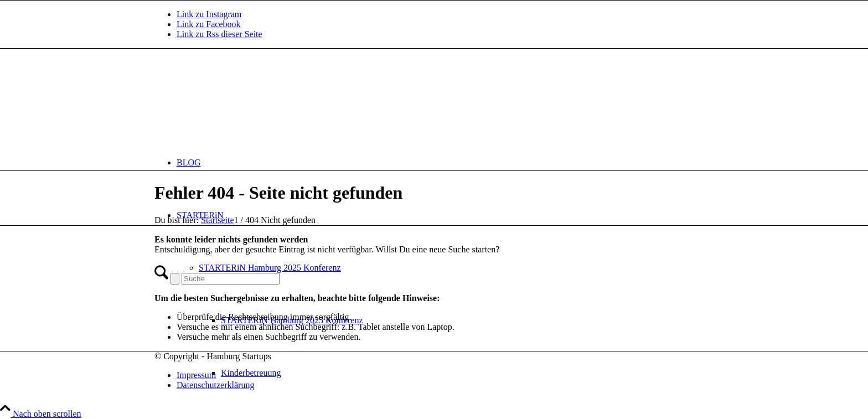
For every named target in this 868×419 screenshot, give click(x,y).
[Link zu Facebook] (209, 24)
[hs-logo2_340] (237, 101)
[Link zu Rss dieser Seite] (219, 34)
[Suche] (231, 279)
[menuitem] (445, 162)
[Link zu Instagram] (209, 14)
